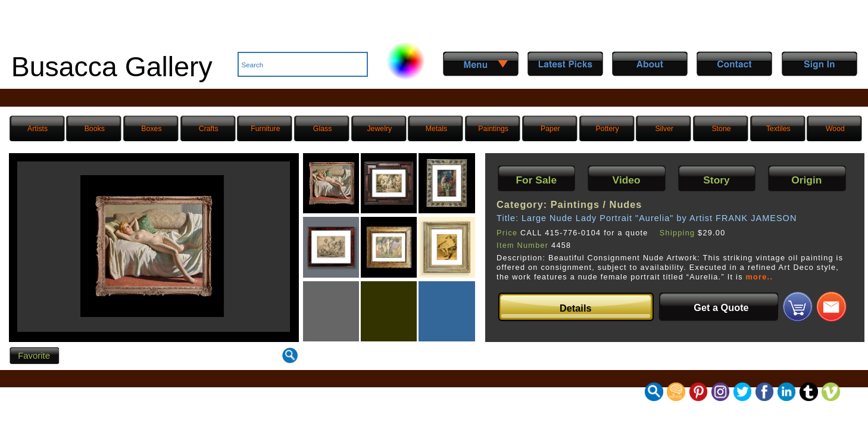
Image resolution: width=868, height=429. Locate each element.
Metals (436, 129)
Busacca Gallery (112, 67)
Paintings (493, 129)
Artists (38, 129)
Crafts (209, 129)
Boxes (151, 129)
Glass (322, 129)
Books (95, 129)
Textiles (778, 129)
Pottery (608, 129)
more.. (760, 277)
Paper (550, 129)
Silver (664, 129)
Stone (721, 129)
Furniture (265, 129)
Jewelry (379, 129)
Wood (835, 129)
